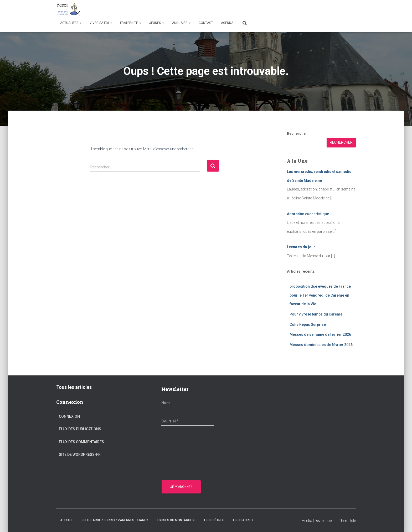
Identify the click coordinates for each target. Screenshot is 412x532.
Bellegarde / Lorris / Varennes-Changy (115, 520)
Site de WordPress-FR (80, 454)
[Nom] (188, 403)
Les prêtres (214, 520)
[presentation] (183, 454)
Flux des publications (80, 429)
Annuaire (181, 23)
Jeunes (157, 23)
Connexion (69, 416)
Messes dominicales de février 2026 (321, 345)
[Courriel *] (188, 421)
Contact (206, 23)
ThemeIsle (347, 521)
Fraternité (131, 23)
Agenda (227, 23)
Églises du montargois (176, 520)
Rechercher (297, 133)
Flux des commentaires (81, 442)
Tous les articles (74, 387)
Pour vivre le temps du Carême (316, 314)
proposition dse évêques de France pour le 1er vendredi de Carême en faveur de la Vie (320, 295)
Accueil (67, 520)
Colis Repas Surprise (308, 324)
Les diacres (243, 520)
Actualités (71, 23)
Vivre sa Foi (101, 23)
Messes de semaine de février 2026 (320, 334)
